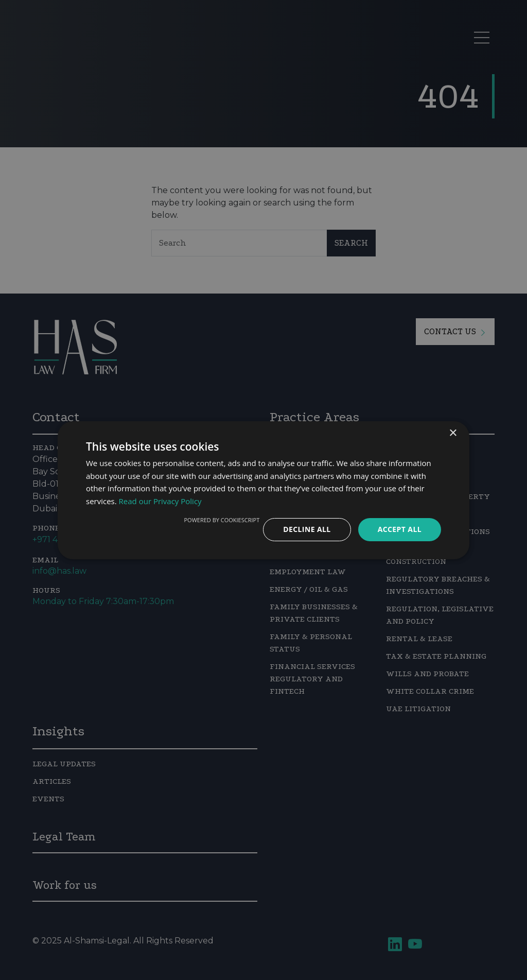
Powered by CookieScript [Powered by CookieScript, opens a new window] (222, 520)
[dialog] (263, 490)
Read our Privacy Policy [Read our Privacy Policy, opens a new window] (160, 501)
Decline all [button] (307, 529)
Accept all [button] (400, 529)
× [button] (453, 433)
